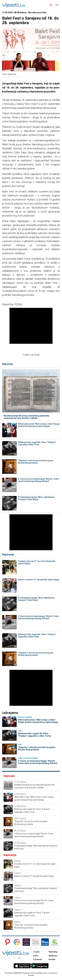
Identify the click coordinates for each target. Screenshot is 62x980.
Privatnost (37, 959)
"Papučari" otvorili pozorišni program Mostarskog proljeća (36, 462)
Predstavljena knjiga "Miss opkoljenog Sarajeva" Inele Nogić (36, 498)
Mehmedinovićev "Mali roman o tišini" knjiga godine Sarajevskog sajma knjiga (39, 425)
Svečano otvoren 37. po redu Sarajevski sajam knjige (37, 562)
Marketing (53, 952)
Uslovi (36, 956)
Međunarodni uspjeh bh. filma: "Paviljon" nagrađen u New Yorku (37, 443)
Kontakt (52, 959)
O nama (36, 952)
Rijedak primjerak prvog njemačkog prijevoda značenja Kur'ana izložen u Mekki (26, 417)
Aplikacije (53, 956)
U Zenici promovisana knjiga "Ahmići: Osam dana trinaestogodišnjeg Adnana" (39, 480)
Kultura (23, 782)
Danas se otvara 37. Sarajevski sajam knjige (39, 580)
